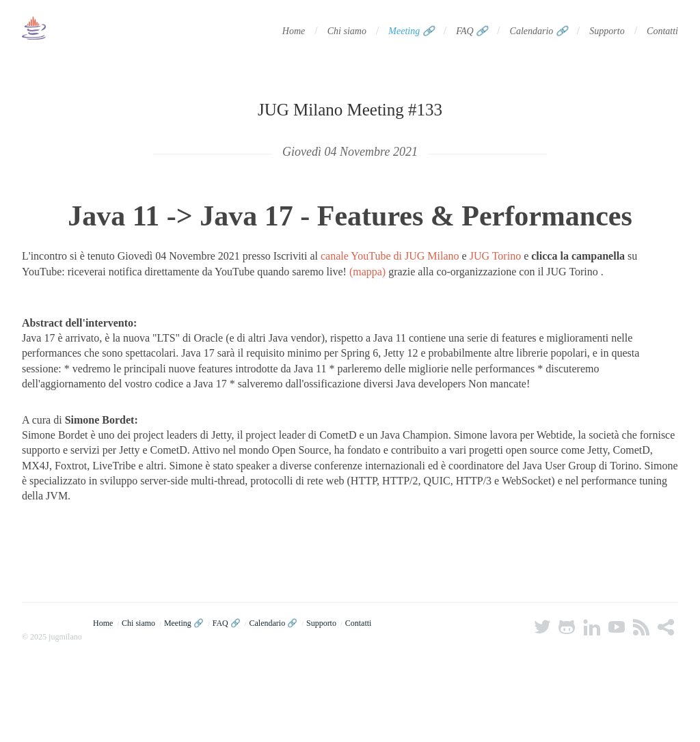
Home (294, 31)
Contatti (662, 31)
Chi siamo (347, 31)
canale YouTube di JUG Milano (390, 256)
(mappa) (367, 272)
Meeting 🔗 (411, 31)
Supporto (607, 31)
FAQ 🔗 (472, 31)
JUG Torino (495, 256)
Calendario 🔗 (539, 31)
